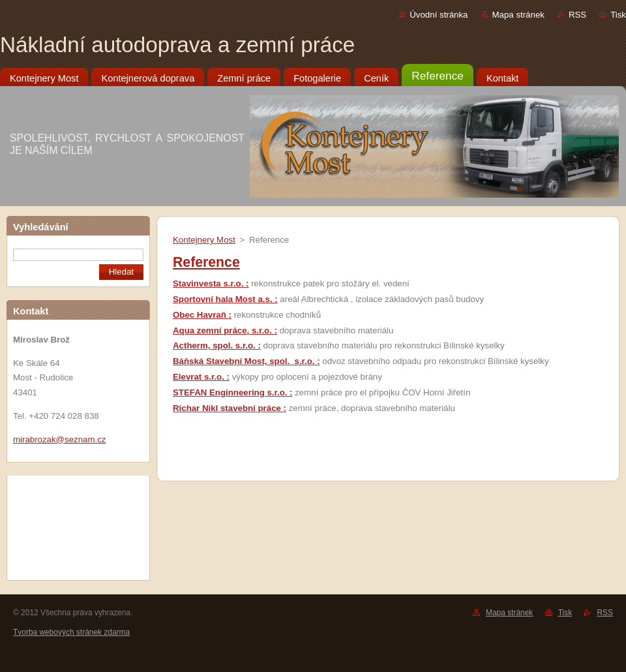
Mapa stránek (518, 15)
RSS (577, 15)
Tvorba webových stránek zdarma (71, 632)
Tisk (618, 15)
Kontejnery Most (204, 240)
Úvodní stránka (439, 15)
